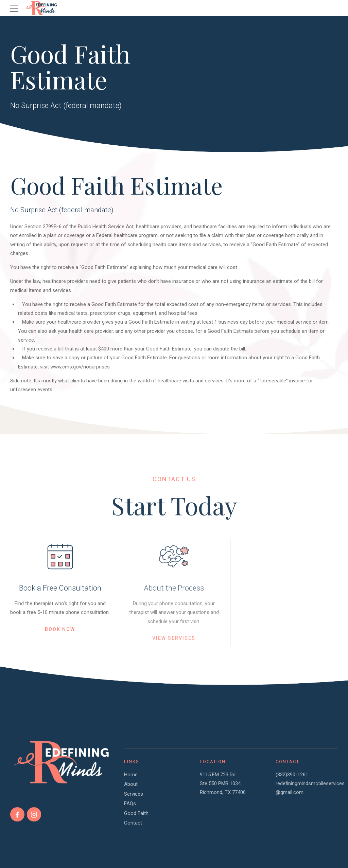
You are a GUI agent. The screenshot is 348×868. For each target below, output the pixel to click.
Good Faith (136, 813)
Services (134, 794)
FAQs (130, 803)
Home (131, 775)
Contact (133, 823)
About (131, 784)
